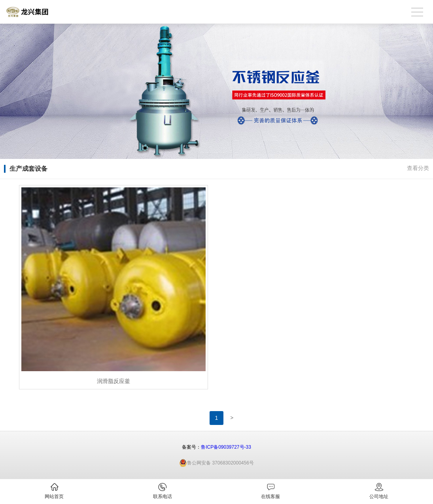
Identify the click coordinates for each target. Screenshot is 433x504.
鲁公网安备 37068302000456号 (216, 463)
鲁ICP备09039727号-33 (226, 447)
